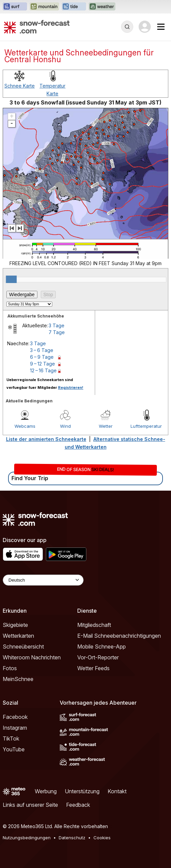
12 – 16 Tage (43, 370)
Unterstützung (82, 791)
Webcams (25, 426)
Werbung (46, 791)
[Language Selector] (43, 580)
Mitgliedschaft (94, 625)
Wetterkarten (18, 636)
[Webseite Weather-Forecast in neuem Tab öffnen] (102, 7)
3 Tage (56, 325)
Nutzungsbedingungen (27, 838)
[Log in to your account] (145, 27)
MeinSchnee (18, 679)
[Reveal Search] (127, 27)
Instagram (15, 728)
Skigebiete (15, 625)
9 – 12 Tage (42, 364)
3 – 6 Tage (42, 350)
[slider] (11, 279)
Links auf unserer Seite (30, 805)
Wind (65, 426)
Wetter (106, 426)
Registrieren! (71, 388)
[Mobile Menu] (161, 27)
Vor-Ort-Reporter (98, 657)
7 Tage (57, 332)
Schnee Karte (20, 86)
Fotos (10, 668)
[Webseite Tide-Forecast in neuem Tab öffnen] (74, 7)
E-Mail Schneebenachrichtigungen (119, 636)
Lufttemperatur (146, 426)
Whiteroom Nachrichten (32, 657)
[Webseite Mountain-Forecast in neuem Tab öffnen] (44, 7)
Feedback (78, 805)
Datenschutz (72, 838)
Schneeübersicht (23, 647)
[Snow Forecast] (37, 27)
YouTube (14, 749)
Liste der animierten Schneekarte (46, 439)
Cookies (102, 838)
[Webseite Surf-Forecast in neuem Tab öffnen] (15, 7)
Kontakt (117, 791)
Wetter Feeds (93, 668)
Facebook (15, 717)
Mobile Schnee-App (102, 647)
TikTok (11, 738)
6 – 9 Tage (42, 357)
